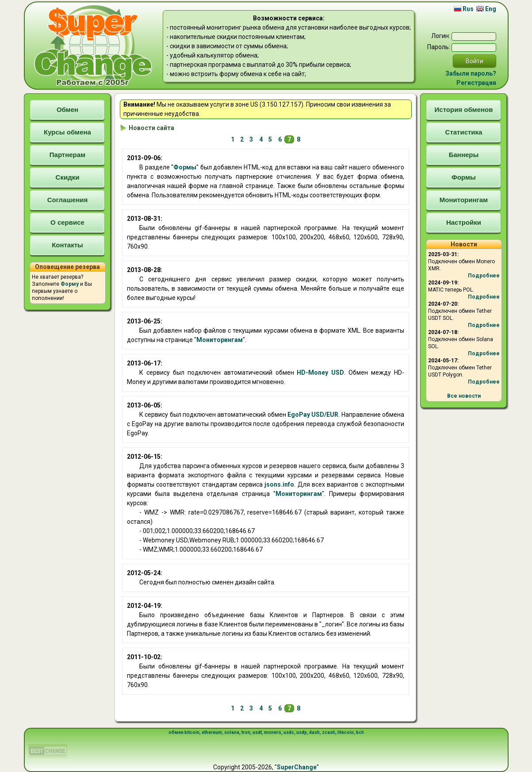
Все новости (464, 396)
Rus (464, 9)
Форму (70, 284)
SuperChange (297, 767)
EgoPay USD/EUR (313, 415)
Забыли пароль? (471, 73)
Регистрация (476, 83)
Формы (185, 167)
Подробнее (484, 276)
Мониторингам (220, 340)
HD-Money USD (320, 373)
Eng (486, 9)
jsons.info (279, 484)
